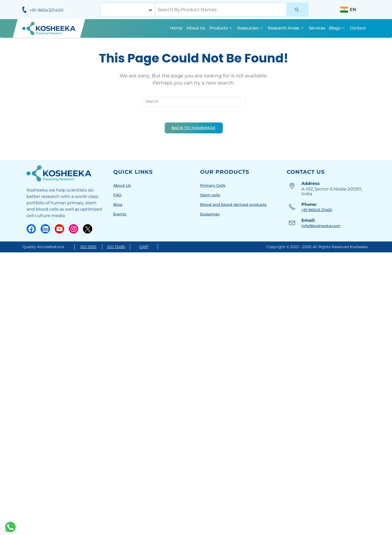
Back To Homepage (194, 128)
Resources (250, 28)
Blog (118, 205)
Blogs (337, 28)
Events (120, 214)
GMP (144, 247)
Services (317, 28)
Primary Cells (213, 185)
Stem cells (210, 195)
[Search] (298, 10)
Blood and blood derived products (233, 205)
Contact (358, 28)
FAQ (117, 195)
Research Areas (286, 28)
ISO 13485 (116, 247)
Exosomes (210, 214)
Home (176, 28)
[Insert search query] (194, 101)
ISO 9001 (88, 247)
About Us (196, 28)
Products (221, 28)
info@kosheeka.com (321, 226)
